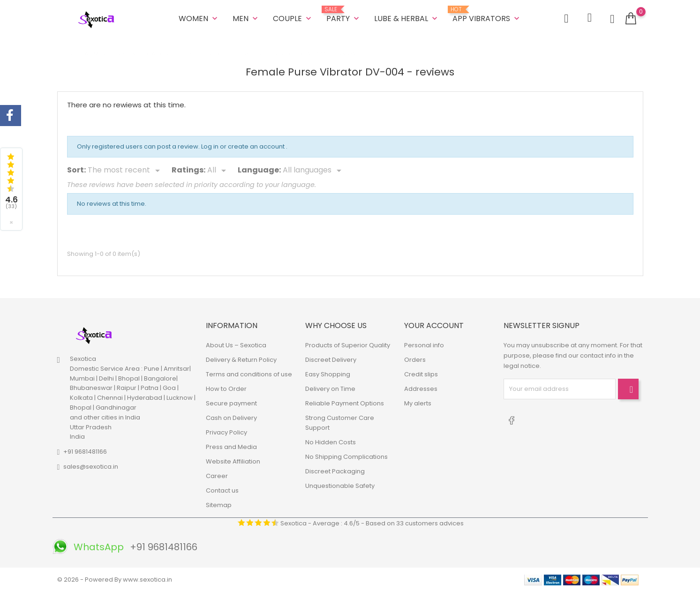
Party (344, 15)
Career (217, 475)
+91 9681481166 (85, 452)
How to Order (226, 388)
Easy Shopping (328, 374)
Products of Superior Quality (348, 345)
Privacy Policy (226, 432)
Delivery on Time (330, 388)
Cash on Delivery (231, 417)
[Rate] (218, 171)
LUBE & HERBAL (407, 19)
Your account (434, 325)
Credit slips (421, 374)
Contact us (222, 490)
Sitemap (219, 505)
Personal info (424, 345)
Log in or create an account (244, 146)
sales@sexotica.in (91, 467)
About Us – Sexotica (236, 345)
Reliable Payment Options (345, 403)
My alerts (418, 403)
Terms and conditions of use (249, 374)
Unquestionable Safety (340, 485)
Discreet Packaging (335, 471)
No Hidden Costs (331, 442)
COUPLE (293, 19)
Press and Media (231, 446)
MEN (246, 19)
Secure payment (231, 403)
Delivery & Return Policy (241, 359)
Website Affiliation (233, 461)
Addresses (421, 388)
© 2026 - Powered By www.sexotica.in (115, 579)
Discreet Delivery (331, 359)
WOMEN (199, 19)
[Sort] (125, 171)
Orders (415, 359)
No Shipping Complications (346, 456)
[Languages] (314, 171)
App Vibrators (487, 15)
